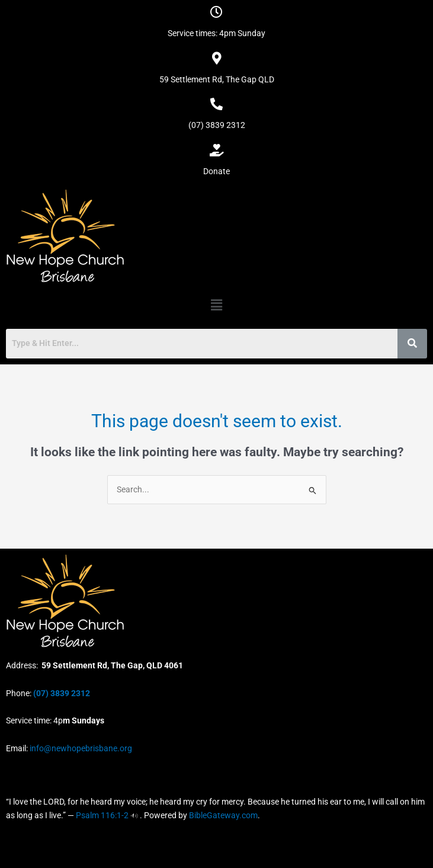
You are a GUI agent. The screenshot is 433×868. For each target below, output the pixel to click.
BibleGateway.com (223, 815)
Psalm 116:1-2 (102, 815)
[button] (216, 305)
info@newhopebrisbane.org (80, 748)
